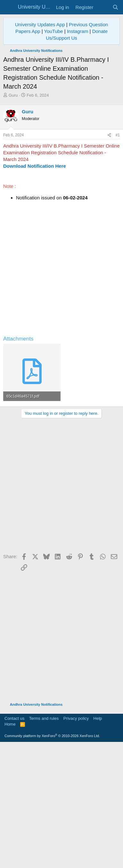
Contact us (14, 841)
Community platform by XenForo (52, 859)
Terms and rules (44, 841)
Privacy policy (76, 841)
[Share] (109, 258)
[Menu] (9, 7)
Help (98, 841)
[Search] (115, 7)
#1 (118, 258)
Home (10, 847)
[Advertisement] (61, 163)
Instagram (78, 31)
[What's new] (103, 7)
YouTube (54, 31)
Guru (13, 95)
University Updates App (40, 24)
